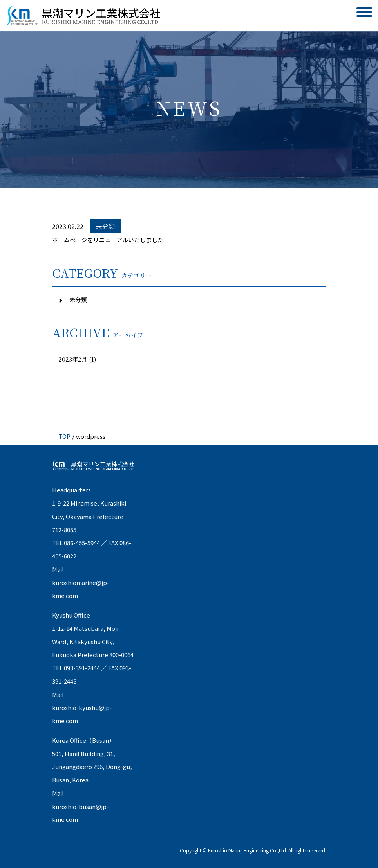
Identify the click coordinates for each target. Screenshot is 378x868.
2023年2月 (73, 359)
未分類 (77, 300)
